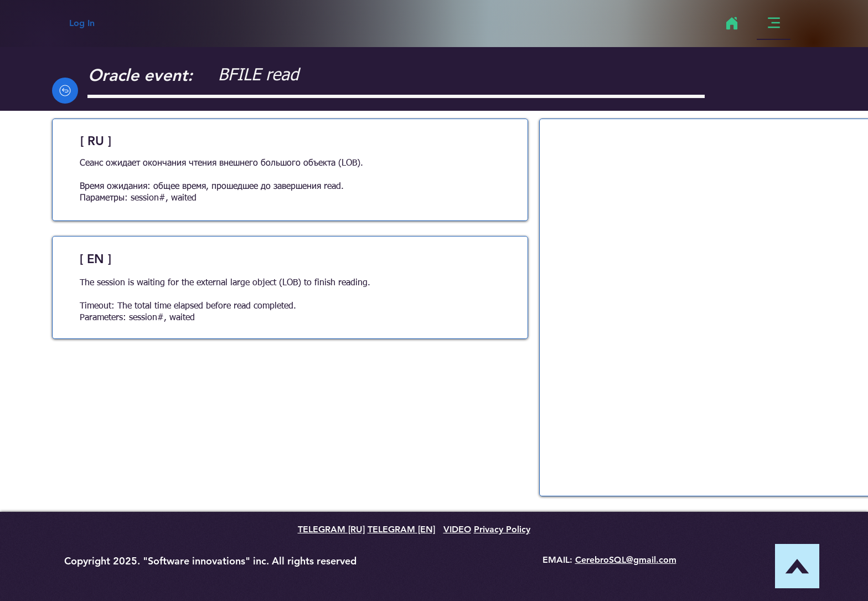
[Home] (732, 23)
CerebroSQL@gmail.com (626, 560)
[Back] (65, 91)
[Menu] (774, 23)
